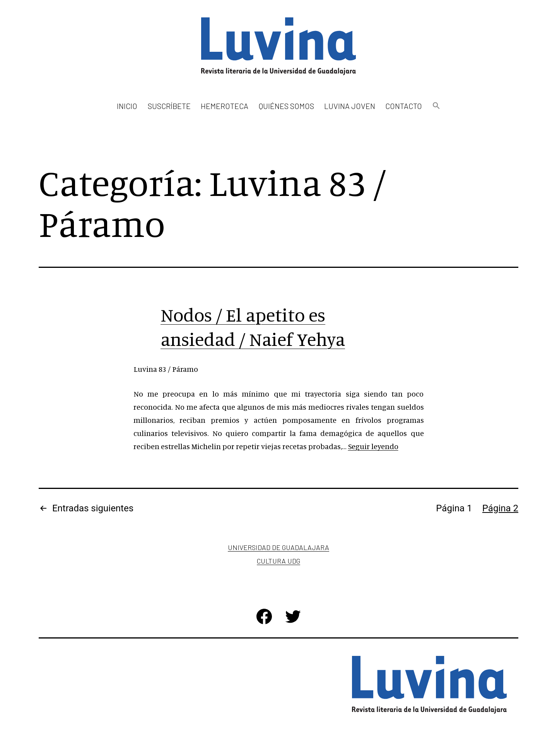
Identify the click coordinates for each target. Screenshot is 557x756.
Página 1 (454, 508)
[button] (436, 106)
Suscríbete (169, 106)
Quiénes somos (286, 106)
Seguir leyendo (373, 446)
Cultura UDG (278, 561)
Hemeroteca (225, 106)
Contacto (404, 106)
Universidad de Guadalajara (278, 547)
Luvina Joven (350, 106)
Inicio (127, 106)
